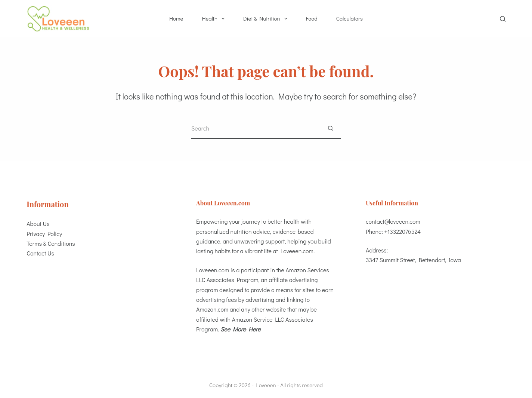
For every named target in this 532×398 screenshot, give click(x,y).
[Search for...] (256, 128)
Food (312, 18)
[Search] (503, 19)
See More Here (241, 329)
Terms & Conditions (51, 243)
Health (215, 19)
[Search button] (330, 128)
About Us (38, 224)
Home (176, 18)
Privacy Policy (44, 234)
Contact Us (40, 253)
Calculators (349, 18)
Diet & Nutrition (267, 19)
